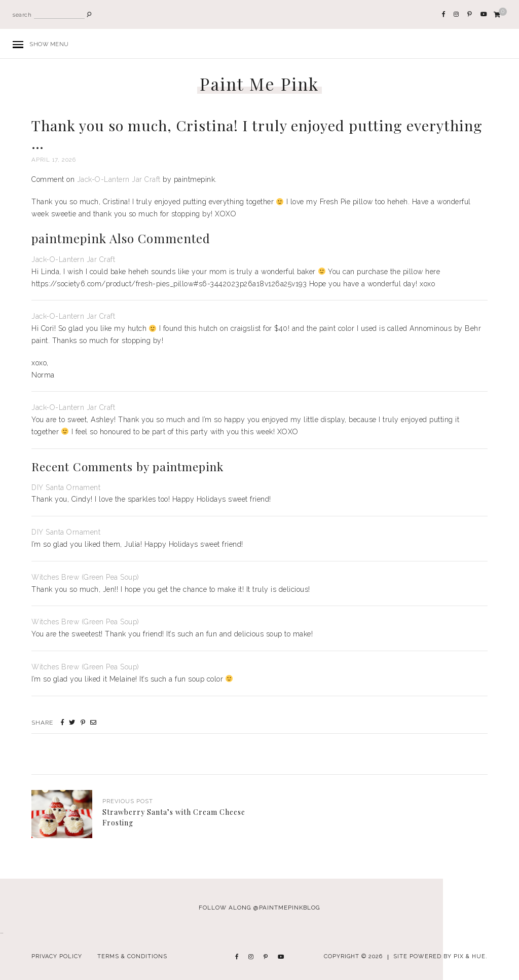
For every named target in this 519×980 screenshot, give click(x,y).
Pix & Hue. (471, 956)
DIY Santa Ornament (66, 487)
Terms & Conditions (132, 956)
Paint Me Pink (259, 84)
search (22, 15)
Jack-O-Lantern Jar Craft (119, 179)
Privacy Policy (57, 956)
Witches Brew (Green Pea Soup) (85, 577)
